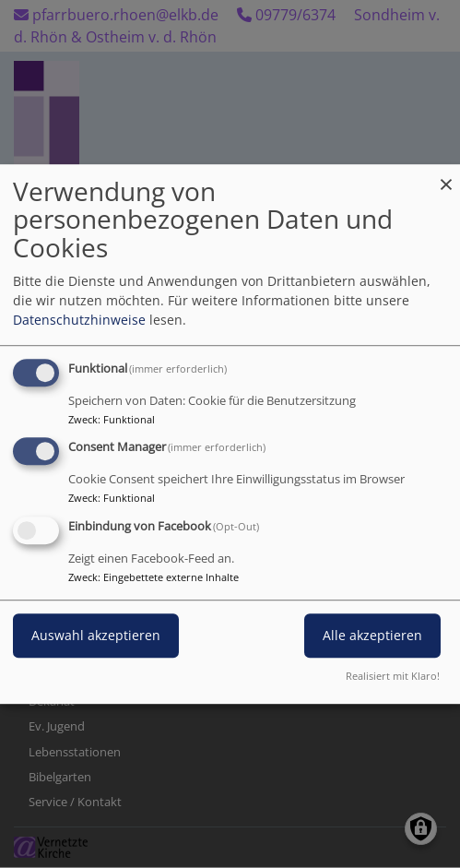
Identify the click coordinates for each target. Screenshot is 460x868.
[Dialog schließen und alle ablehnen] (446, 176)
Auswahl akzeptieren (96, 635)
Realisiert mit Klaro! (393, 676)
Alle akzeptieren (372, 635)
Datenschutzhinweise (79, 320)
